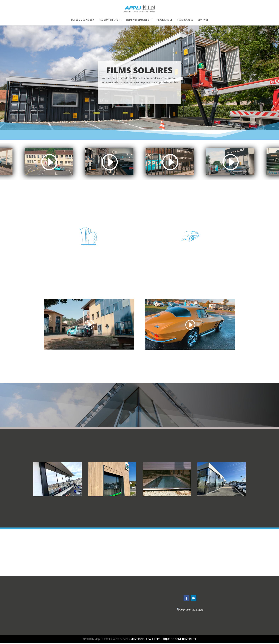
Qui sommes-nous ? (82, 20)
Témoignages (185, 20)
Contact (203, 20)
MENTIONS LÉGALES (143, 639)
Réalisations (165, 20)
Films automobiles (137, 20)
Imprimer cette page (192, 610)
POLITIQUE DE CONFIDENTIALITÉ (177, 639)
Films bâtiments (108, 20)
